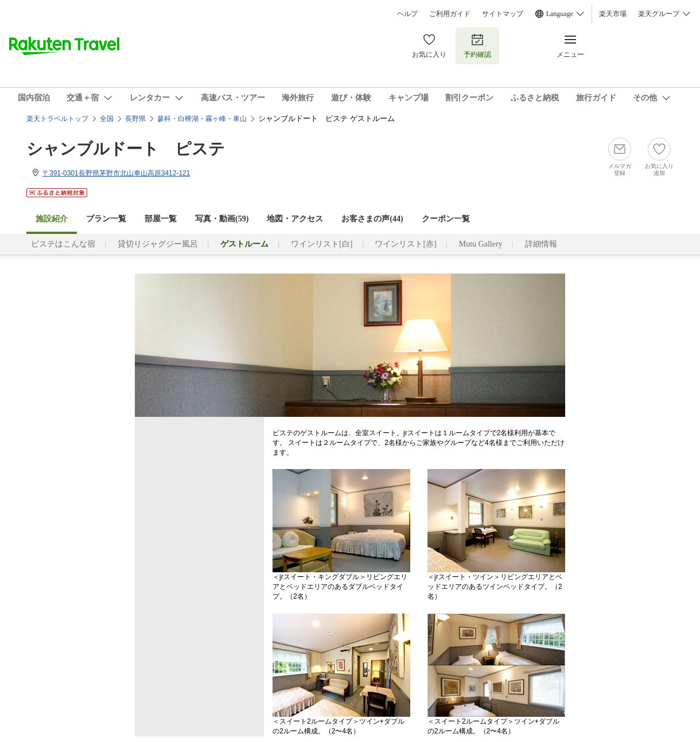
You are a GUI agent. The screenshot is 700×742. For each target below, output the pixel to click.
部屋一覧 (161, 219)
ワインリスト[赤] (405, 244)
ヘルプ (407, 14)
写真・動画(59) (222, 219)
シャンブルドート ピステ (126, 149)
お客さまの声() (372, 219)
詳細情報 (541, 244)
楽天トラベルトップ (57, 119)
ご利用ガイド (450, 14)
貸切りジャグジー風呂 (158, 244)
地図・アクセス (295, 219)
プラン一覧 (106, 219)
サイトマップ (503, 14)
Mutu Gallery (481, 244)
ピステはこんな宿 (63, 244)
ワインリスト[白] (322, 244)
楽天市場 (613, 14)
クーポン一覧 (446, 219)
